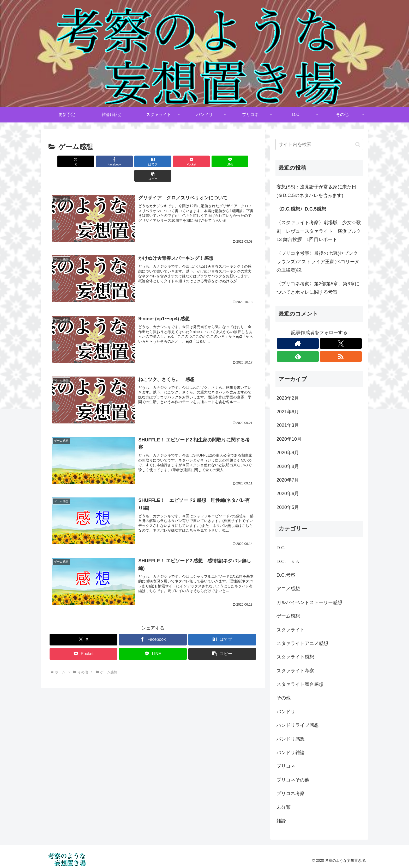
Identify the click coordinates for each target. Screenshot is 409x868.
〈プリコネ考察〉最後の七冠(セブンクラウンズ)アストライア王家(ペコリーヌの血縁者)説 (318, 262)
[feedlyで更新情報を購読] (298, 356)
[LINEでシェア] (206, 161)
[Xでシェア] (65, 161)
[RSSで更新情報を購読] (341, 356)
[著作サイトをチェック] (298, 343)
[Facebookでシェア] (100, 161)
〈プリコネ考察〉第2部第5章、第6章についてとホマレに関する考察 (318, 288)
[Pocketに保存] (170, 161)
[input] (319, 144)
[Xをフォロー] (341, 343)
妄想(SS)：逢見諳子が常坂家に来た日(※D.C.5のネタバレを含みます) (316, 191)
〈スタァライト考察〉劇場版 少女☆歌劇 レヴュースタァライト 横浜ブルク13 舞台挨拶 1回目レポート (319, 231)
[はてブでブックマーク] (135, 161)
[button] (240, 161)
